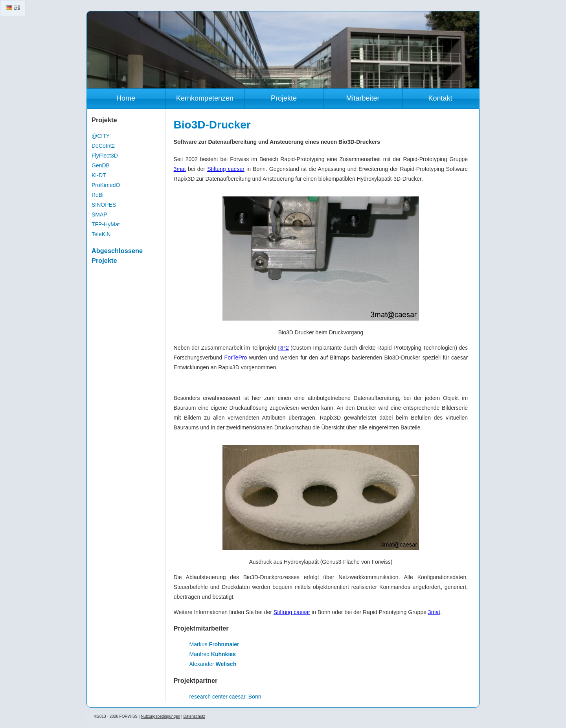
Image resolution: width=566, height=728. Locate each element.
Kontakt (440, 98)
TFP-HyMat (106, 224)
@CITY (101, 136)
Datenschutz (194, 716)
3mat (180, 169)
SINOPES (104, 205)
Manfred (213, 654)
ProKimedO (106, 185)
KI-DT (99, 175)
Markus (214, 644)
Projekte (284, 98)
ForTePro (236, 358)
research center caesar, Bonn (225, 697)
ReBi (97, 195)
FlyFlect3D (105, 156)
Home (126, 98)
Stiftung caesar (226, 169)
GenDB (101, 165)
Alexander (213, 664)
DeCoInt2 (103, 146)
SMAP (99, 215)
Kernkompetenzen (205, 98)
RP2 (283, 348)
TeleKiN (101, 234)
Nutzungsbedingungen (160, 716)
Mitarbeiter (363, 98)
